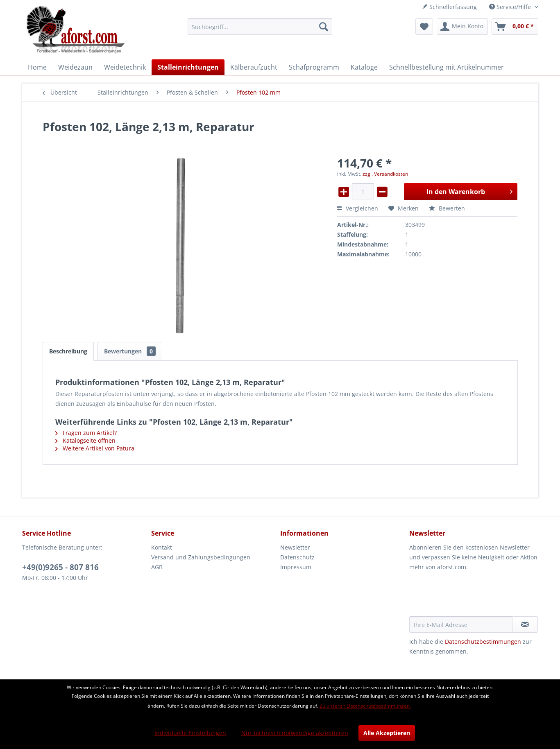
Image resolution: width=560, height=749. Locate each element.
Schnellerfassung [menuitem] (449, 7)
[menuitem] (260, 27)
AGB (157, 567)
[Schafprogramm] (314, 67)
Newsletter (295, 547)
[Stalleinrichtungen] (188, 67)
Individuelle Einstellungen (190, 733)
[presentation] (472, 596)
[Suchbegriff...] (260, 27)
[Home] (37, 67)
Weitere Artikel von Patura (95, 448)
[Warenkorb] (515, 27)
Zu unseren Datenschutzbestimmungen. (365, 706)
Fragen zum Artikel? (86, 433)
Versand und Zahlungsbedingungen (201, 557)
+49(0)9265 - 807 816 (60, 567)
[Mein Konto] (462, 27)
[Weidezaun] (75, 67)
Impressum (296, 567)
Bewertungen (130, 351)
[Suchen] (324, 27)
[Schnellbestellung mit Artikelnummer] (447, 67)
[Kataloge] (364, 67)
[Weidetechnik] (125, 67)
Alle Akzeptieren (387, 733)
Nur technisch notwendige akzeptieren (295, 733)
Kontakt (162, 547)
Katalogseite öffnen (85, 440)
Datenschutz (297, 557)
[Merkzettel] (424, 27)
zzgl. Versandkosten (385, 174)
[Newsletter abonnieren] (525, 625)
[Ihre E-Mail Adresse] (461, 625)
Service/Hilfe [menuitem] (511, 7)
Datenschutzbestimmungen (483, 642)
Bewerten (447, 208)
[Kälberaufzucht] (254, 67)
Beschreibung (68, 351)
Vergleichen (358, 208)
